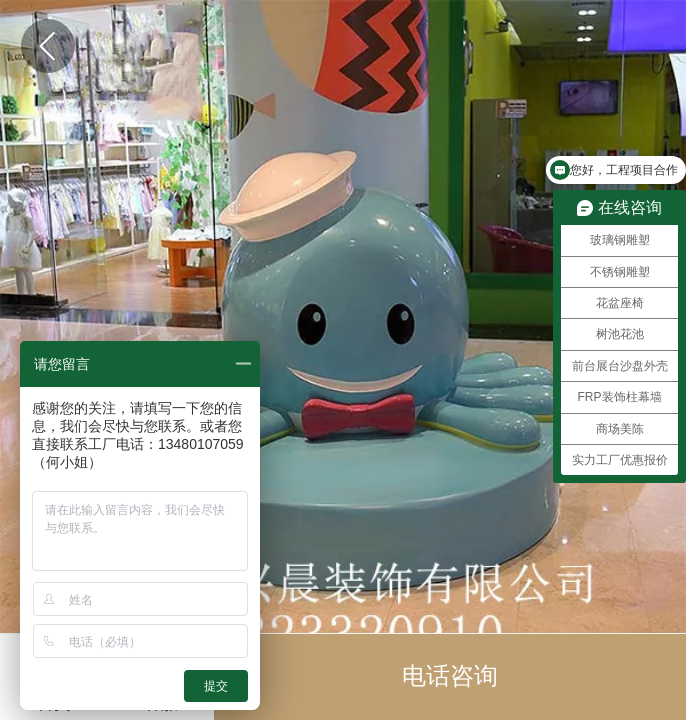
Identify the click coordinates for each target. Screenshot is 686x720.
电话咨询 (450, 676)
